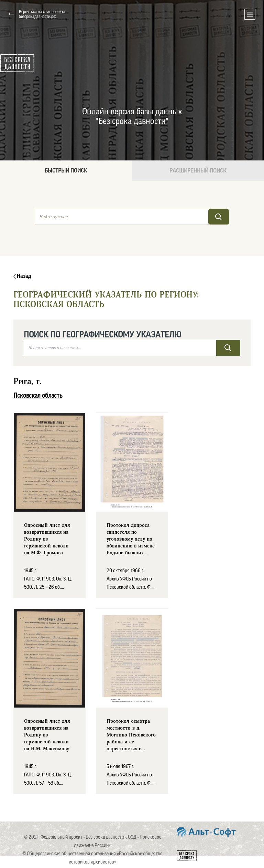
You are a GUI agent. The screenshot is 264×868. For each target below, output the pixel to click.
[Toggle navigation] (250, 14)
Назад (22, 276)
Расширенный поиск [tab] (198, 171)
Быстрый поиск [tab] (66, 171)
